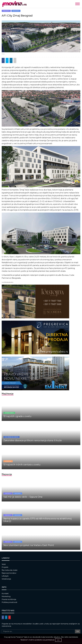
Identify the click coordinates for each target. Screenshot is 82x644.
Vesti (4, 564)
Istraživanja (6, 579)
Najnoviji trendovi (9, 573)
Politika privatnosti (9, 602)
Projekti (5, 567)
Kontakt (5, 593)
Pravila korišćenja (9, 599)
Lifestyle (5, 576)
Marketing (6, 596)
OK (78, 631)
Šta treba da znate (10, 570)
